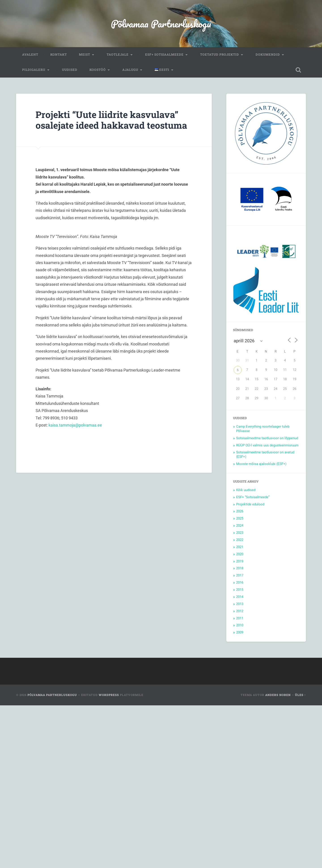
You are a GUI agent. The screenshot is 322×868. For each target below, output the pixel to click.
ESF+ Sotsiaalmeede (164, 55)
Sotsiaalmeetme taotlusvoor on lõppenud (267, 438)
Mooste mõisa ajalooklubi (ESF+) (261, 464)
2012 (240, 611)
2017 (240, 575)
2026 (240, 511)
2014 (240, 597)
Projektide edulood (250, 504)
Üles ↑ (300, 695)
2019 (240, 561)
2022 (240, 540)
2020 (240, 554)
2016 (240, 582)
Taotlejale (118, 55)
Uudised (70, 70)
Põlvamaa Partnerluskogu (161, 24)
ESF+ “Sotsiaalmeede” (253, 497)
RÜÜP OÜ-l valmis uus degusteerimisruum (267, 445)
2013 (240, 604)
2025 (240, 518)
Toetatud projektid (220, 55)
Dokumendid (268, 55)
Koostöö (98, 70)
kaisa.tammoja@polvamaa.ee (75, 425)
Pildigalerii (34, 70)
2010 (240, 625)
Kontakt (59, 55)
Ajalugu (130, 70)
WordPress (109, 695)
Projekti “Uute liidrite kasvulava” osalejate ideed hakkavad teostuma (111, 120)
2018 (240, 568)
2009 (240, 632)
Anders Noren (278, 695)
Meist (85, 55)
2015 (240, 590)
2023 (240, 533)
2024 (240, 525)
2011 (240, 618)
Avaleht (30, 55)
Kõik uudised (246, 490)
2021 (240, 547)
